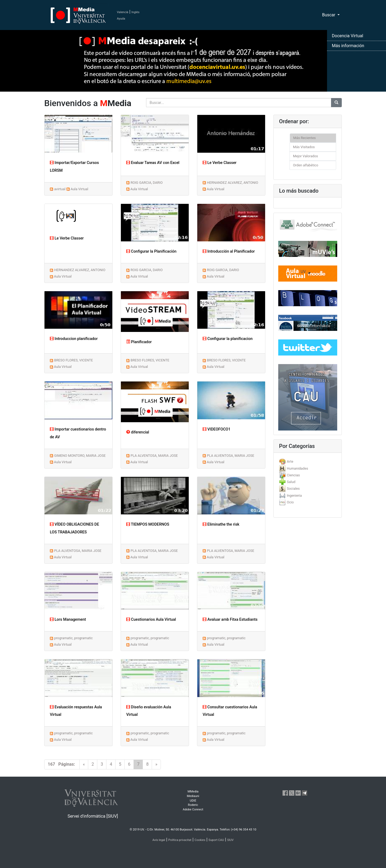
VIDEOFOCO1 (217, 429)
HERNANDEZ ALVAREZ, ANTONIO (233, 183)
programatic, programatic (73, 638)
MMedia (193, 792)
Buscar (329, 15)
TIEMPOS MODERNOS (148, 524)
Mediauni (193, 796)
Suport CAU (216, 840)
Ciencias (293, 475)
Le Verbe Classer (220, 163)
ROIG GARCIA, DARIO (147, 183)
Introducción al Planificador (229, 251)
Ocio (290, 502)
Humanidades (297, 468)
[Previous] (84, 764)
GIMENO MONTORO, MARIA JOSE (80, 456)
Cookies (200, 840)
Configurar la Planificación (151, 251)
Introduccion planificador (74, 339)
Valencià (123, 12)
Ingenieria (294, 495)
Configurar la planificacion (228, 339)
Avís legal (159, 840)
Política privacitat (180, 840)
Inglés (135, 12)
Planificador (139, 342)
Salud (291, 482)
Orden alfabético (306, 165)
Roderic (193, 805)
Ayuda (121, 19)
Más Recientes (305, 138)
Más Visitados (304, 147)
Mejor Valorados (305, 156)
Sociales (293, 489)
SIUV (230, 840)
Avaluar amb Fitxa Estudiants (230, 620)
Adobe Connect (193, 809)
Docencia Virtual (348, 36)
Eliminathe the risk (221, 524)
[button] (29, 434)
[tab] (308, 461)
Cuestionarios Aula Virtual (151, 620)
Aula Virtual (79, 189)
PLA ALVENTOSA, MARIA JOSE (154, 456)
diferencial (138, 432)
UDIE (193, 801)
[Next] (156, 764)
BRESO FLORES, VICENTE (74, 360)
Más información (348, 46)
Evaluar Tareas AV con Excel (153, 163)
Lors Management (68, 620)
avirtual (60, 189)
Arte (290, 461)
